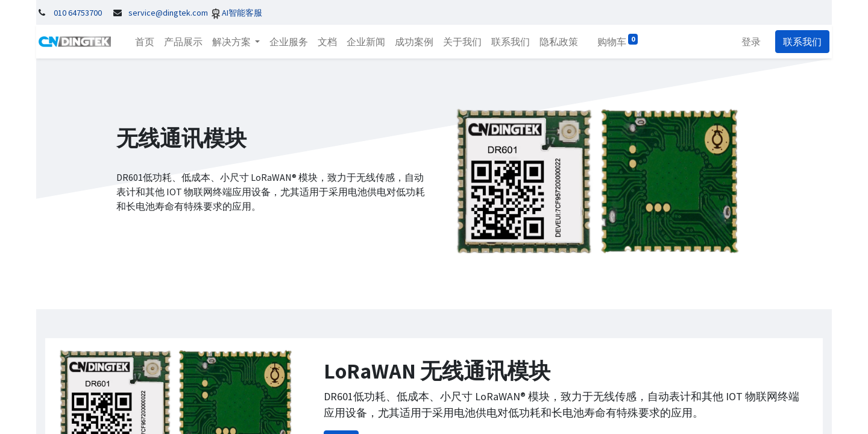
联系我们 (805, 42)
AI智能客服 (242, 13)
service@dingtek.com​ (168, 13)
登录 (753, 42)
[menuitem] (142, 42)
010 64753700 (78, 13)
